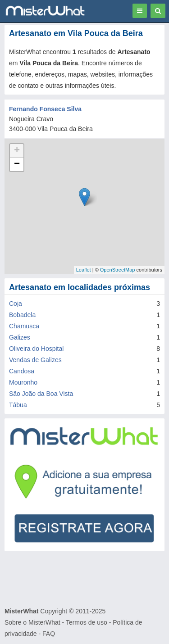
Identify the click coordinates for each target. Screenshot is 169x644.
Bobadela (22, 315)
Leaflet (84, 270)
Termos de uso (87, 622)
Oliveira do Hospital (36, 349)
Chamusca (24, 326)
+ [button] (17, 151)
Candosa (22, 371)
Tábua (18, 405)
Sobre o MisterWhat (32, 622)
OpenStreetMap (118, 270)
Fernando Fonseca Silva (45, 109)
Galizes (20, 337)
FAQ (49, 634)
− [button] (17, 164)
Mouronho (23, 382)
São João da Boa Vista (41, 394)
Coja (16, 304)
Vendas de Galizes (35, 360)
